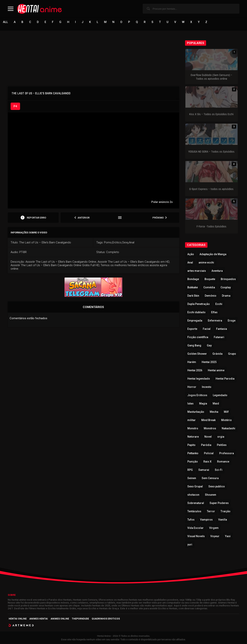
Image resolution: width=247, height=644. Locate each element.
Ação (191, 254)
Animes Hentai (39, 619)
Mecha (214, 412)
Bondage (193, 279)
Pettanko (193, 453)
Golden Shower (197, 354)
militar (192, 420)
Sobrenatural (196, 503)
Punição (193, 462)
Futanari (219, 337)
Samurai (204, 470)
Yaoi (228, 536)
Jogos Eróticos (197, 395)
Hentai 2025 (209, 362)
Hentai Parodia (225, 379)
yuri (190, 545)
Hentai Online (18, 619)
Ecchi (219, 304)
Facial (207, 329)
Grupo (232, 354)
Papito (191, 445)
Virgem (214, 528)
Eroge (232, 321)
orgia (221, 437)
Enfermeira (215, 321)
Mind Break (208, 420)
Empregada (195, 321)
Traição (225, 511)
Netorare (193, 437)
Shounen (211, 495)
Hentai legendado (199, 379)
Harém (192, 362)
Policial (209, 453)
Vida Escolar (195, 528)
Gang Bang (194, 346)
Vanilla (223, 520)
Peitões (222, 445)
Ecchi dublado (196, 312)
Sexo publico (217, 487)
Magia (203, 404)
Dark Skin (193, 296)
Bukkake (193, 288)
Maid (216, 404)
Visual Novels (196, 536)
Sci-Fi (219, 470)
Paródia (206, 445)
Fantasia (222, 329)
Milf (226, 412)
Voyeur (215, 536)
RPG (190, 470)
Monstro (193, 429)
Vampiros (206, 520)
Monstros (210, 429)
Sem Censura (210, 478)
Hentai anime (216, 371)
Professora (227, 453)
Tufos (191, 520)
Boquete (210, 279)
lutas (190, 404)
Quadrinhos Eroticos (106, 619)
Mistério (226, 420)
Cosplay (226, 288)
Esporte (192, 329)
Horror (192, 387)
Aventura (217, 271)
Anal (190, 263)
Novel (208, 437)
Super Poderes (219, 503)
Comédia (209, 288)
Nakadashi (228, 429)
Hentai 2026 (195, 371)
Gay (209, 346)
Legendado (220, 395)
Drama (226, 296)
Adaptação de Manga (213, 254)
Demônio (211, 296)
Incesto (207, 387)
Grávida (217, 354)
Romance (223, 462)
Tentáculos (194, 511)
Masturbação (196, 412)
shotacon (193, 495)
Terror (211, 511)
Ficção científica (198, 337)
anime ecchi (206, 263)
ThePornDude (80, 619)
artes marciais (197, 271)
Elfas (214, 312)
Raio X (207, 462)
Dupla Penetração (199, 304)
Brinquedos (228, 279)
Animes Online (60, 619)
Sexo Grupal (195, 487)
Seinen (192, 478)
